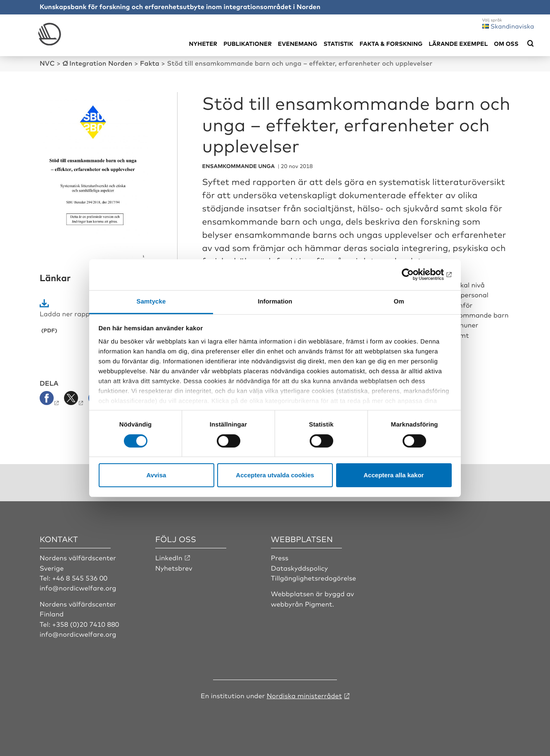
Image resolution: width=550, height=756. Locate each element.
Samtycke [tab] (151, 301)
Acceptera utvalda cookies (275, 475)
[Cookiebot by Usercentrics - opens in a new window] (416, 275)
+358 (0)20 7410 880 (85, 624)
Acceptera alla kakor (394, 475)
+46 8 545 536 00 (80, 578)
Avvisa (156, 475)
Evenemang (298, 44)
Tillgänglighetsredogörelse (313, 578)
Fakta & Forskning (391, 44)
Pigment (318, 604)
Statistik (338, 44)
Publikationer (248, 44)
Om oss (506, 44)
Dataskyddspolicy (299, 568)
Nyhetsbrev (174, 568)
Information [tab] (275, 301)
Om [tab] (399, 301)
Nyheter (203, 44)
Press (280, 557)
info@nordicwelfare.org (78, 588)
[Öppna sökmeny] (531, 44)
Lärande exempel (458, 44)
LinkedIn (169, 557)
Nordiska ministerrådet (304, 695)
